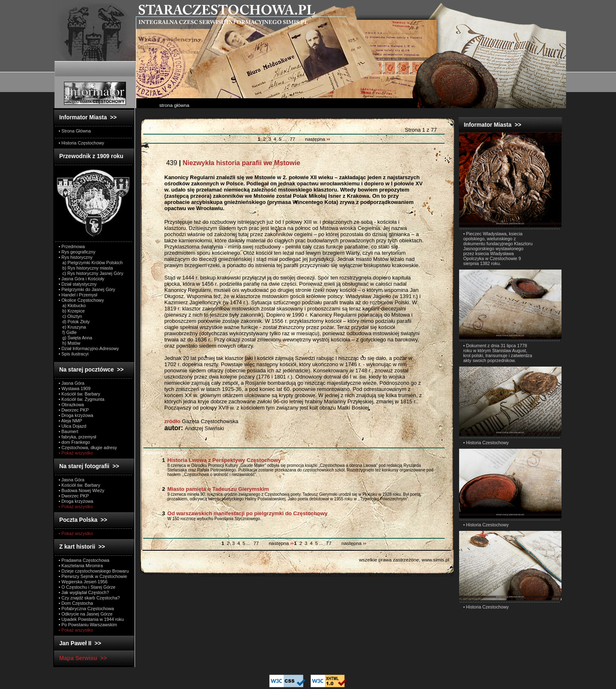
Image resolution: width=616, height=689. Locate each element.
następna (318, 139)
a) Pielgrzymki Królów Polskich (91, 263)
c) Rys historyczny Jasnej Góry (91, 273)
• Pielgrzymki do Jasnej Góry (87, 289)
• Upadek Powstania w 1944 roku (91, 619)
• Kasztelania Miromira (81, 566)
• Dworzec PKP (74, 410)
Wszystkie (166, 452)
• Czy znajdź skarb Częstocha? (89, 598)
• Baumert (68, 431)
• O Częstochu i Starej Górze (87, 587)
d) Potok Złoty (74, 322)
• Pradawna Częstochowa (84, 560)
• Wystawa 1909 (75, 388)
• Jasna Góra (71, 383)
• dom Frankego (74, 442)
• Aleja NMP (70, 421)
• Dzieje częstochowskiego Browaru (94, 571)
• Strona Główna (75, 131)
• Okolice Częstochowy (81, 300)
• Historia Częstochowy (81, 143)
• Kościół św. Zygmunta (82, 399)
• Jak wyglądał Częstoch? (84, 592)
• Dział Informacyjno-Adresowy (89, 348)
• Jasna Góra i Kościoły (82, 279)
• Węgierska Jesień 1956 (83, 582)
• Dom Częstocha (76, 603)
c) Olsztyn (70, 316)
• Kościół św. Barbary (79, 394)
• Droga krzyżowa (76, 415)
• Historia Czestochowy (486, 443)
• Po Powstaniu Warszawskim (88, 625)
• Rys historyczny (76, 257)
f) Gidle (68, 332)
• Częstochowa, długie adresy (88, 447)
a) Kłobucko (72, 305)
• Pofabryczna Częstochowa (86, 608)
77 (293, 139)
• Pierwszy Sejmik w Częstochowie (93, 576)
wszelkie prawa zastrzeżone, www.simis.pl (404, 560)
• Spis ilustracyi (73, 354)
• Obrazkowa (71, 405)
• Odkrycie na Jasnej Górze (85, 614)
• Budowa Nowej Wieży (82, 490)
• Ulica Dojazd (72, 426)
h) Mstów (70, 343)
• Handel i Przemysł (78, 295)
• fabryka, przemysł (77, 437)
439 (232, 163)
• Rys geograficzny (77, 252)
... (285, 139)
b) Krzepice (72, 311)
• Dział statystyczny (78, 284)
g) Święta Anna (75, 338)
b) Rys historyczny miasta (86, 268)
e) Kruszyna (72, 327)
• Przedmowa (72, 246)
